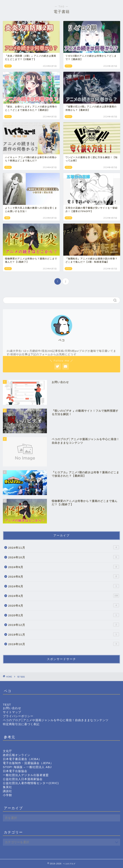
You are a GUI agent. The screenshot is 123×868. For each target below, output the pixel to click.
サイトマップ (12, 712)
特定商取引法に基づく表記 (21, 724)
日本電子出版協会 (15, 771)
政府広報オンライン (17, 755)
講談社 (7, 791)
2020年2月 (64, 615)
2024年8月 (64, 576)
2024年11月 (64, 547)
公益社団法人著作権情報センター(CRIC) (31, 783)
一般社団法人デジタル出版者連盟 (26, 775)
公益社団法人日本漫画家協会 (23, 779)
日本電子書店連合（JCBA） (22, 759)
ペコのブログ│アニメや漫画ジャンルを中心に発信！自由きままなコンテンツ (56, 720)
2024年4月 (64, 596)
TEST (7, 705)
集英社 (7, 787)
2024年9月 (64, 567)
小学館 (7, 795)
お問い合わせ (12, 708)
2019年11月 (64, 634)
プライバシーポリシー (18, 716)
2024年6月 (64, 586)
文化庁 (7, 751)
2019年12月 (64, 625)
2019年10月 (64, 644)
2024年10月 (64, 557)
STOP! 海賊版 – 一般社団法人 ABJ (27, 767)
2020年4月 (64, 605)
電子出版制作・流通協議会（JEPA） (28, 763)
